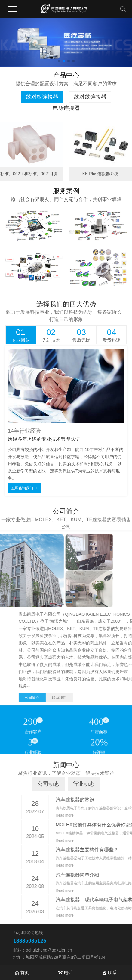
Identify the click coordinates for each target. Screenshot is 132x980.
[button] (59, 61)
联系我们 (114, 698)
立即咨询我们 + (24, 488)
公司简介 (87, 698)
